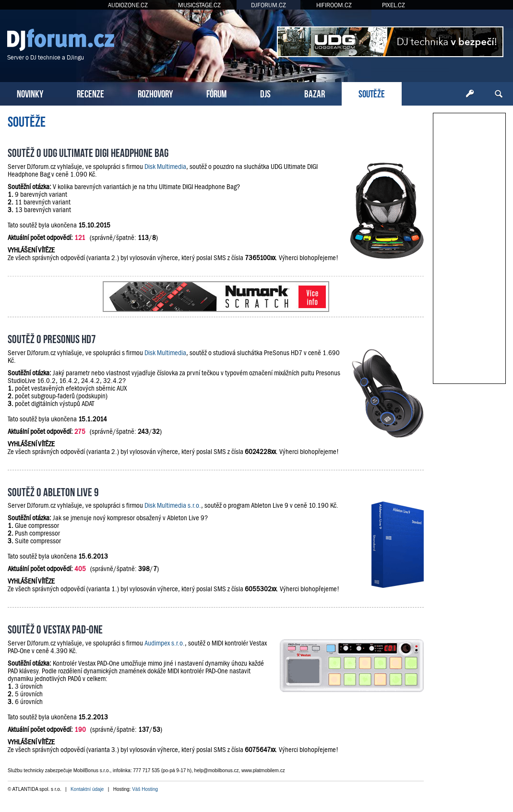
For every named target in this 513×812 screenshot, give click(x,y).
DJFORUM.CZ (268, 5)
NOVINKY (30, 93)
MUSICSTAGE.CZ (199, 5)
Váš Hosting (145, 789)
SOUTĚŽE (372, 93)
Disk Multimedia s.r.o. (173, 505)
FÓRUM (216, 93)
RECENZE (90, 93)
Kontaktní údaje (87, 789)
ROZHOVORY (155, 93)
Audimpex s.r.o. (165, 643)
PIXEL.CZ (394, 5)
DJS (265, 93)
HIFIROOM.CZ (334, 5)
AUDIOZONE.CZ (128, 5)
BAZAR (315, 93)
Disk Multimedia (165, 167)
